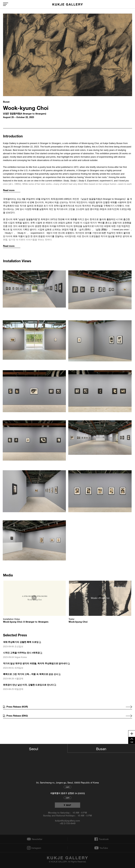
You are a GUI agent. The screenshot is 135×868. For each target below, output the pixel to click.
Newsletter (36, 839)
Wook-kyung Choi (26, 107)
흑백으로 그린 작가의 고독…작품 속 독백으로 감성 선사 (31, 674)
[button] (35, 289)
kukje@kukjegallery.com (67, 820)
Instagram (36, 848)
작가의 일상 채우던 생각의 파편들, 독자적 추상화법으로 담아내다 (35, 663)
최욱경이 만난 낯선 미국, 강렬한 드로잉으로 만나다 (28, 685)
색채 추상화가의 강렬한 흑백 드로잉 (21, 642)
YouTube (104, 848)
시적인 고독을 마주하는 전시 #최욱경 (21, 653)
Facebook (103, 839)
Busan (101, 748)
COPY (68, 787)
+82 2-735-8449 (67, 823)
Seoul (34, 748)
